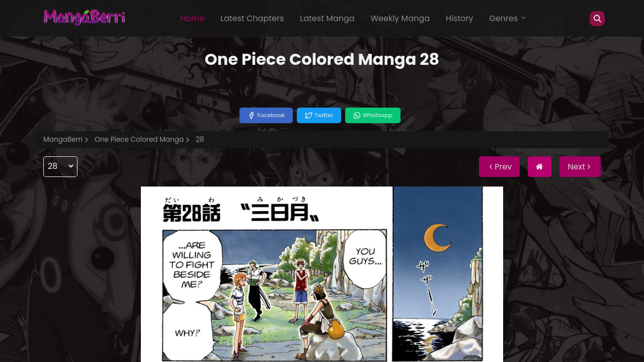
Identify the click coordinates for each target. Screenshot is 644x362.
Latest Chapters (252, 18)
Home (192, 18)
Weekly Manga (400, 18)
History (459, 18)
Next (580, 167)
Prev (499, 167)
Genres (508, 18)
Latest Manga (327, 18)
